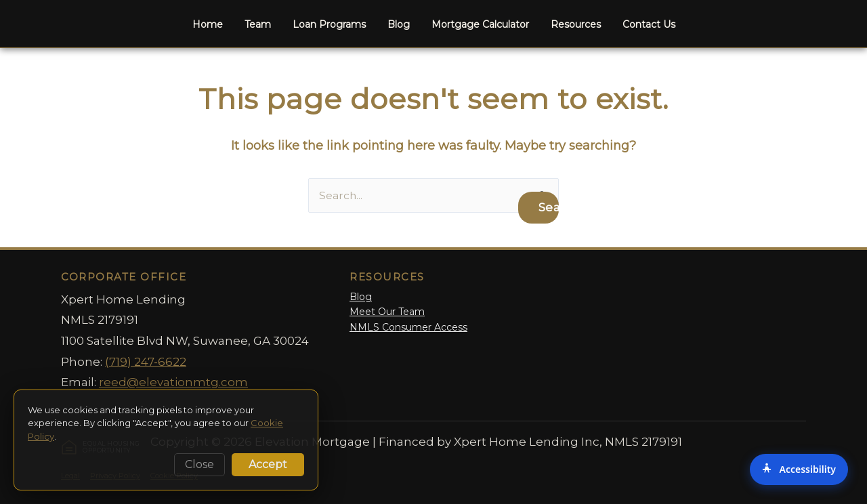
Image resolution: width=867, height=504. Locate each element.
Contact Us (649, 24)
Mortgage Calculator (480, 24)
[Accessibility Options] (799, 469)
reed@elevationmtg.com (173, 383)
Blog (399, 24)
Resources (576, 24)
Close (199, 464)
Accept (268, 464)
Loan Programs (329, 24)
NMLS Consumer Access (408, 327)
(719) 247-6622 (146, 362)
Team (258, 24)
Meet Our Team (387, 312)
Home (208, 24)
